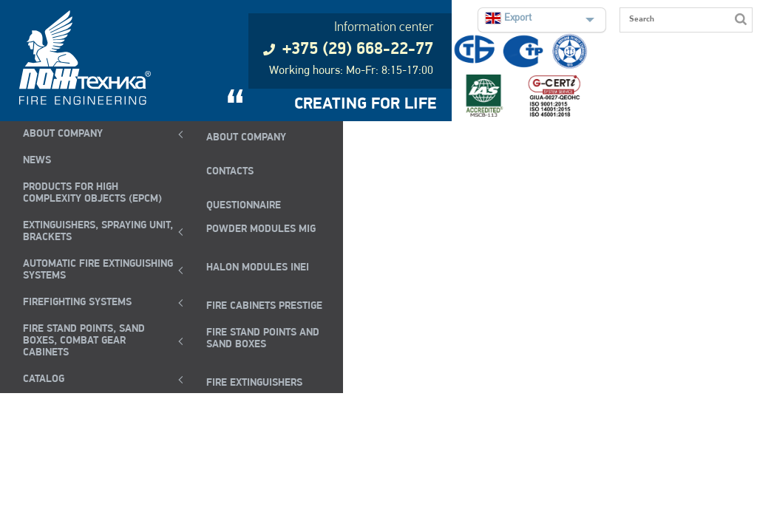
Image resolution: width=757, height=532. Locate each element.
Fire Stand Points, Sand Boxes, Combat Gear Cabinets (84, 341)
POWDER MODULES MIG (261, 229)
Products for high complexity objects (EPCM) (92, 193)
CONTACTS (230, 172)
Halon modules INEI (258, 268)
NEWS (37, 161)
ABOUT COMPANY (63, 134)
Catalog (44, 379)
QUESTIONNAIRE (244, 206)
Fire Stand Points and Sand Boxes (263, 339)
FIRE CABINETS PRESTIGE (264, 306)
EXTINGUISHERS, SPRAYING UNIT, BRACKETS (98, 232)
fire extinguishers (254, 383)
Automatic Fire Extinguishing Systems (98, 270)
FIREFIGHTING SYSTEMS (77, 303)
